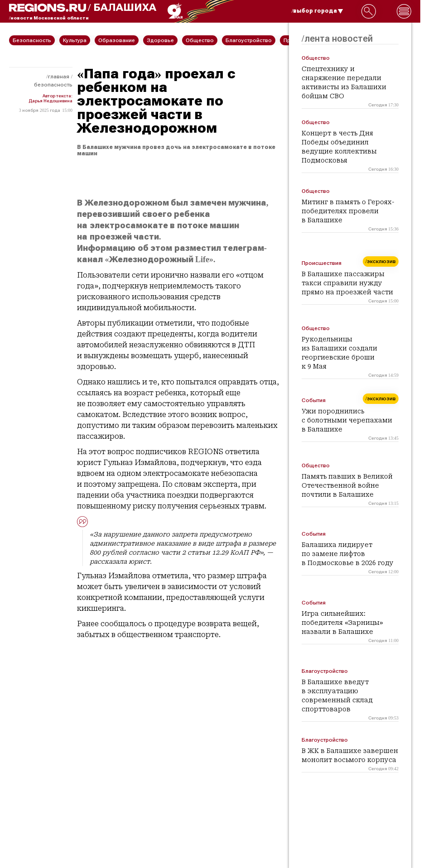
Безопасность (53, 85)
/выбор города (317, 11)
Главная (59, 77)
